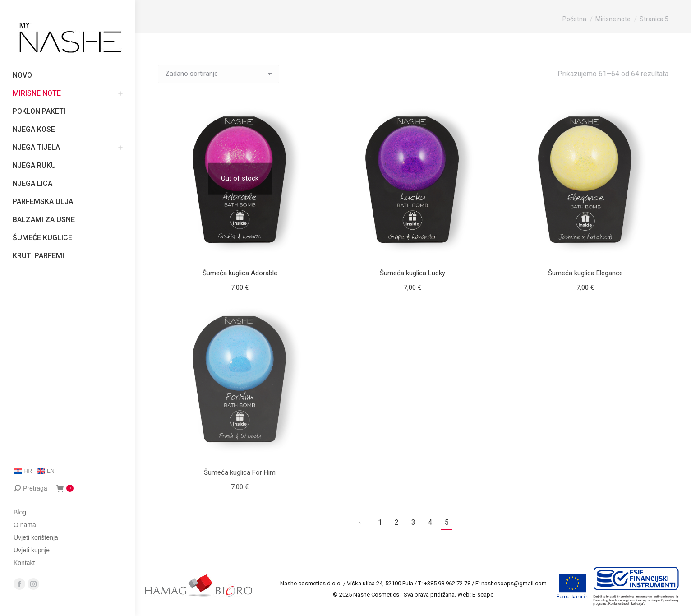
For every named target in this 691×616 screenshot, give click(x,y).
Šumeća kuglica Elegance (585, 273)
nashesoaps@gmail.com (514, 583)
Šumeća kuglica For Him (240, 472)
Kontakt (24, 563)
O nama (25, 525)
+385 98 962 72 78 (447, 583)
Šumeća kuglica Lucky (412, 273)
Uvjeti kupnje (32, 550)
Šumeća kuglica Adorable (240, 273)
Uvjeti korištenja (36, 537)
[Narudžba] (219, 74)
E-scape (483, 595)
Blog (20, 512)
